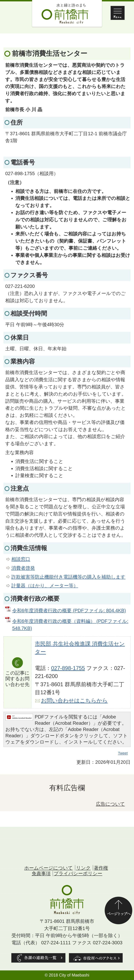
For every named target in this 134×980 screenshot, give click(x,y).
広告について (110, 804)
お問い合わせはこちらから (74, 701)
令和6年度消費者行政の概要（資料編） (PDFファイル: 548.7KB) (70, 625)
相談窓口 (21, 559)
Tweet (123, 753)
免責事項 (41, 873)
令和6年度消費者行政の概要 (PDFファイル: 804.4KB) (69, 610)
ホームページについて (49, 868)
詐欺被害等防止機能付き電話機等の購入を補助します (68, 577)
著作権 (101, 868)
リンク (83, 868)
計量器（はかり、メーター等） (45, 586)
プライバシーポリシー (78, 873)
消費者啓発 (23, 568)
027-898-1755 (68, 668)
